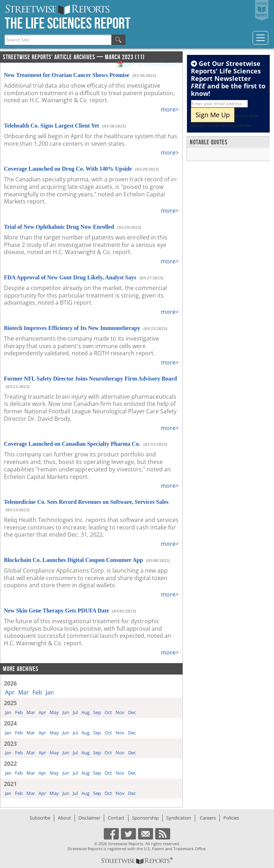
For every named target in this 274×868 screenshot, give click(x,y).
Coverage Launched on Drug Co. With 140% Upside (68, 169)
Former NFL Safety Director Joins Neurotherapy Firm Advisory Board (90, 379)
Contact (116, 818)
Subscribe (40, 818)
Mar (24, 692)
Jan (50, 692)
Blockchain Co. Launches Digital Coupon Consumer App (73, 560)
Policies (231, 818)
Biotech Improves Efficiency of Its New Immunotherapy (72, 328)
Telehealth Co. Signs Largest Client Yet (51, 126)
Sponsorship (145, 818)
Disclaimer (89, 818)
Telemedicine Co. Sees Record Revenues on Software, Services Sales (86, 502)
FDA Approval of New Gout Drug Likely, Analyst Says (70, 277)
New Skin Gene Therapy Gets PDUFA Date (57, 611)
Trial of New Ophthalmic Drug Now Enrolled (59, 227)
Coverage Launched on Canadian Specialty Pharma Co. (72, 444)
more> (170, 109)
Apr (10, 692)
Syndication (179, 818)
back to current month (152, 64)
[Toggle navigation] (260, 38)
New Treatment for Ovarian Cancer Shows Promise (67, 75)
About (64, 818)
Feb (37, 692)
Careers (208, 818)
